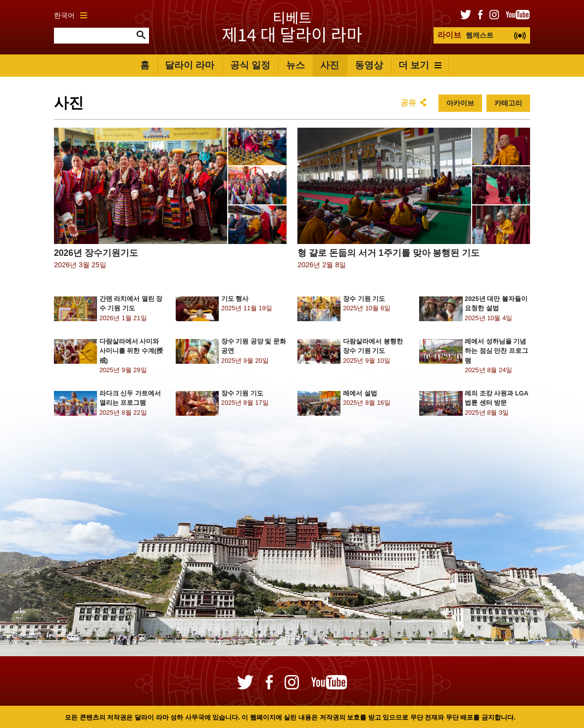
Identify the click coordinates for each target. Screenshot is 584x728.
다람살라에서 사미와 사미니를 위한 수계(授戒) (131, 351)
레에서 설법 (360, 393)
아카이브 (460, 103)
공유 (408, 103)
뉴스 (295, 65)
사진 (330, 65)
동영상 (369, 65)
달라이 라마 (190, 65)
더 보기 (420, 65)
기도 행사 (235, 299)
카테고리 (508, 103)
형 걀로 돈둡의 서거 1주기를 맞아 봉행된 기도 (389, 253)
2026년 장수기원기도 (96, 253)
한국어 (71, 15)
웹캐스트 (465, 35)
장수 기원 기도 (364, 299)
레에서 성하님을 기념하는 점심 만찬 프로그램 (496, 351)
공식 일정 (250, 65)
